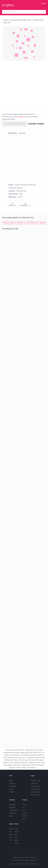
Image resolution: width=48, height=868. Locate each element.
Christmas (12, 805)
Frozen (25, 805)
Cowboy (25, 816)
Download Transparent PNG (15, 124)
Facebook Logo (36, 789)
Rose (16, 834)
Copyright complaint (36, 124)
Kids (24, 819)
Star (10, 837)
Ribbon (17, 840)
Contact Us (20, 864)
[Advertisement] (24, 86)
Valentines (12, 813)
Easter (11, 816)
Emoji (16, 829)
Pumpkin (12, 792)
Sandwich (12, 783)
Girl (24, 807)
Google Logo (35, 795)
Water (16, 837)
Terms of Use (35, 864)
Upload (43, 3)
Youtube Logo (35, 786)
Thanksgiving (13, 810)
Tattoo (16, 843)
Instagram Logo (36, 781)
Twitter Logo (35, 783)
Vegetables (13, 786)
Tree (11, 840)
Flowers (17, 832)
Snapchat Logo (35, 792)
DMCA (27, 864)
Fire (10, 832)
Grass (11, 834)
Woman (25, 813)
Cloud (11, 829)
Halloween (12, 807)
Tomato (11, 789)
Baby (24, 810)
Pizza (11, 781)
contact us (22, 117)
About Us (12, 864)
